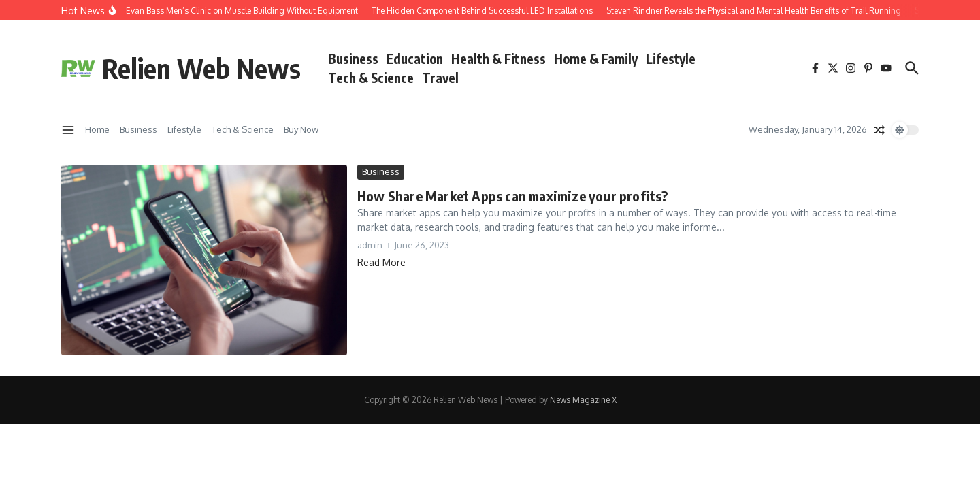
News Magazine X (583, 400)
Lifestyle (671, 59)
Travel (440, 78)
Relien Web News (201, 68)
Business (353, 59)
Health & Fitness (499, 59)
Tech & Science (371, 78)
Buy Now (301, 129)
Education (415, 59)
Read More (381, 262)
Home (97, 129)
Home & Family (596, 59)
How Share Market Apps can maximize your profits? (513, 196)
